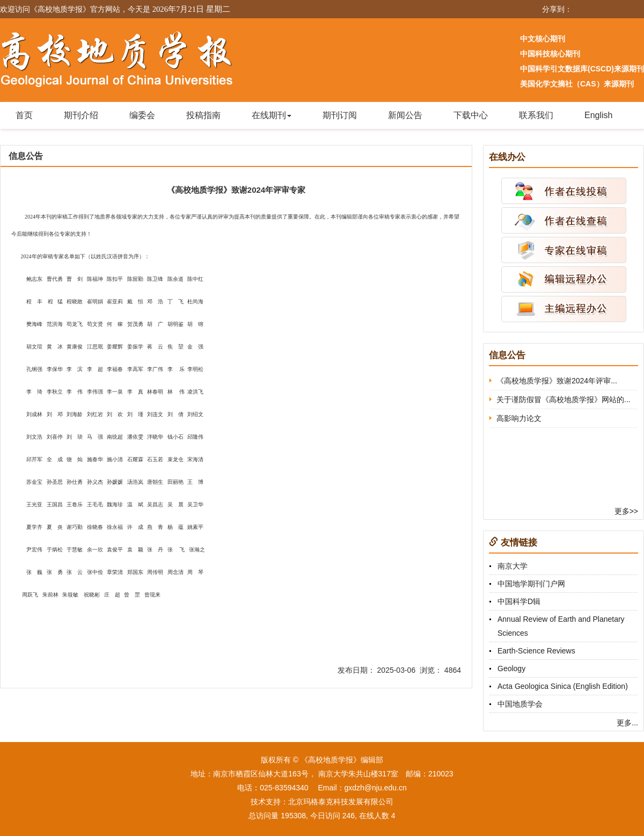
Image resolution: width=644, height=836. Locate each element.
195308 (293, 816)
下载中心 (471, 115)
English (598, 115)
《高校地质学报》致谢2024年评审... (557, 381)
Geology (511, 668)
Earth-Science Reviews (536, 651)
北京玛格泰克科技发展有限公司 (341, 802)
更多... (627, 723)
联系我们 (536, 115)
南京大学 (513, 566)
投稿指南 (203, 115)
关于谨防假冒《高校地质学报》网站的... (563, 399)
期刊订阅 (340, 115)
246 (349, 816)
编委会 (142, 115)
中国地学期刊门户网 (531, 584)
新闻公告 (405, 115)
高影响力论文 (519, 418)
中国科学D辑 (519, 601)
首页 (24, 115)
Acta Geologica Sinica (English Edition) (563, 686)
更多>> (626, 511)
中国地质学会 (520, 704)
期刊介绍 (81, 115)
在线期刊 (272, 115)
